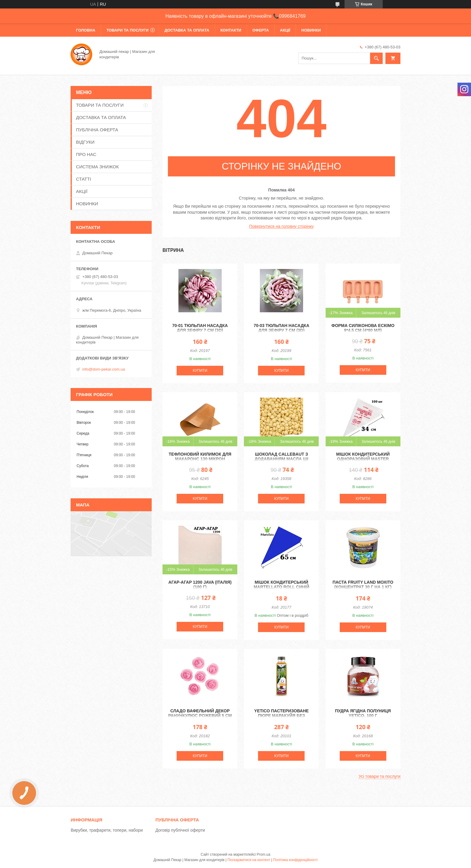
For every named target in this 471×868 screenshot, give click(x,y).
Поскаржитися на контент (249, 860)
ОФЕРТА (261, 30)
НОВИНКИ (311, 30)
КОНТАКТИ (231, 30)
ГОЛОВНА (86, 30)
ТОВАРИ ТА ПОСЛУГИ (127, 30)
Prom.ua (264, 854)
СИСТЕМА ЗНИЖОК (97, 167)
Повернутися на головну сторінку (282, 226)
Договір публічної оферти (180, 830)
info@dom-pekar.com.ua (104, 369)
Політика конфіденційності (295, 860)
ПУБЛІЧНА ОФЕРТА (97, 130)
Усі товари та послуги (380, 776)
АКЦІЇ (285, 30)
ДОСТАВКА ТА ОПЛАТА (187, 30)
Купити (200, 371)
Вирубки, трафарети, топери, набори (107, 830)
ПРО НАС (86, 154)
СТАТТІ (84, 179)
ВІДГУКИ (85, 142)
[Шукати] (376, 58)
